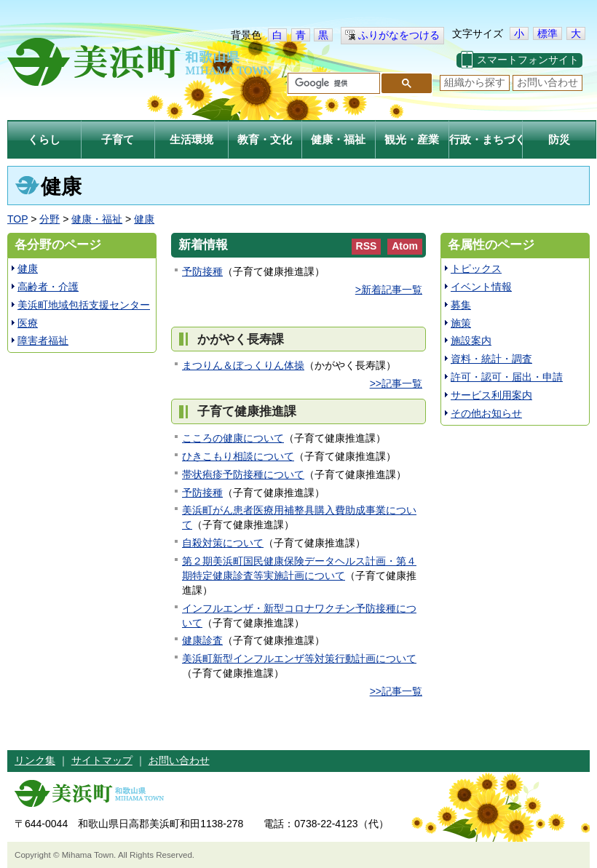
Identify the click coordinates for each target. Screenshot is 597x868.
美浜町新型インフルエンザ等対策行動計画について (299, 658)
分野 (50, 219)
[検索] (332, 84)
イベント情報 (481, 287)
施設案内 (471, 341)
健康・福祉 (97, 219)
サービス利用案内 (491, 395)
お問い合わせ (547, 82)
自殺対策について (223, 543)
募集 (461, 305)
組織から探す (475, 82)
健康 (144, 219)
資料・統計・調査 (491, 359)
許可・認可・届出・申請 (507, 377)
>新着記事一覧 (389, 290)
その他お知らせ (486, 413)
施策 (461, 323)
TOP (17, 219)
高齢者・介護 (48, 287)
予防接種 (202, 271)
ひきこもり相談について (238, 456)
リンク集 (35, 760)
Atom (405, 246)
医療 (28, 323)
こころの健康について (233, 438)
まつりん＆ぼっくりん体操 (243, 365)
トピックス (476, 268)
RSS (367, 246)
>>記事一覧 (396, 383)
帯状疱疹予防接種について (243, 474)
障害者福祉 (43, 341)
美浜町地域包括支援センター (84, 305)
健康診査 (202, 640)
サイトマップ (102, 760)
